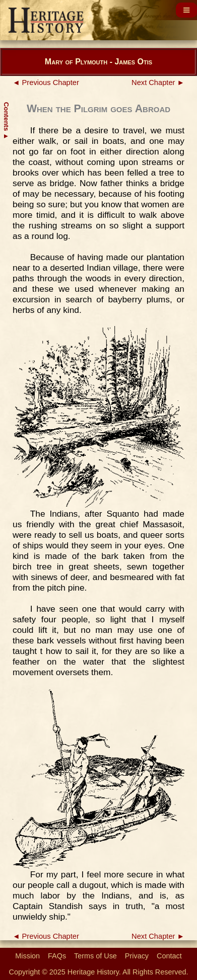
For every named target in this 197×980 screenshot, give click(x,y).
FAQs (57, 956)
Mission (27, 956)
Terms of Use (95, 956)
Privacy (137, 956)
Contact (169, 956)
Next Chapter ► (158, 83)
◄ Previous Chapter (46, 83)
